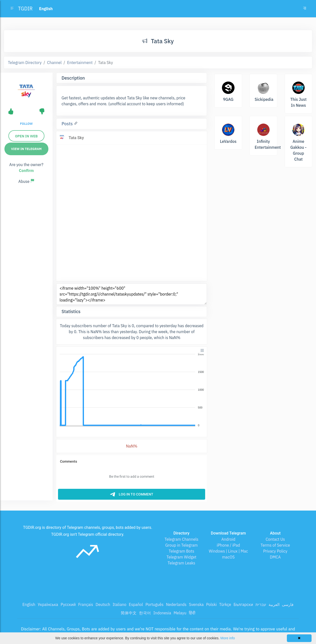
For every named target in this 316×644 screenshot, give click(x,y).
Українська (48, 604)
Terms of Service (275, 545)
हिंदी (192, 613)
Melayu (180, 613)
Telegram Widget (182, 557)
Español (136, 604)
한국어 (145, 613)
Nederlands (176, 604)
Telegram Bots (181, 551)
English (29, 604)
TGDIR (25, 9)
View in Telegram (26, 149)
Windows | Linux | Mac (228, 551)
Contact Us (275, 539)
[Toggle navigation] (305, 9)
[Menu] (202, 350)
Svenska (196, 604)
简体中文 (129, 613)
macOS (228, 557)
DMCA (275, 557)
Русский (68, 604)
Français (86, 604)
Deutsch (103, 604)
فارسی (288, 604)
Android (228, 539)
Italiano (119, 604)
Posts (68, 124)
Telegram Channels (181, 539)
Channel (54, 63)
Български (243, 604)
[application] (132, 390)
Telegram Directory (25, 63)
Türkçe (225, 604)
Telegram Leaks (181, 563)
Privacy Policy (275, 551)
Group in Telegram (181, 545)
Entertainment (80, 63)
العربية (274, 604)
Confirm (26, 171)
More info (228, 638)
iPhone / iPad (228, 545)
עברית (261, 604)
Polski (211, 604)
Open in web (26, 136)
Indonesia (162, 613)
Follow (26, 124)
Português (154, 604)
